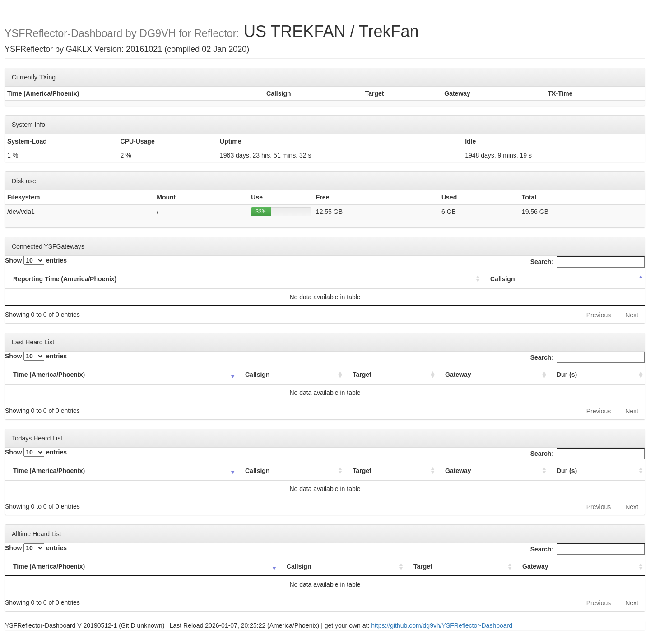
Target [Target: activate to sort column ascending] (362, 375)
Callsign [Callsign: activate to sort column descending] (502, 279)
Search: (588, 262)
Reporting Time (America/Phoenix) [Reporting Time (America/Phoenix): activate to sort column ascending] (65, 279)
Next (632, 315)
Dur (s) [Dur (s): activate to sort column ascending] (567, 375)
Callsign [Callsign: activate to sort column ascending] (257, 375)
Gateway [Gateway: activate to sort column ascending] (458, 375)
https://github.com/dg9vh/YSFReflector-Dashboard (442, 625)
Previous (599, 315)
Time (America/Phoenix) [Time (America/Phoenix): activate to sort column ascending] (49, 375)
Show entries (36, 260)
